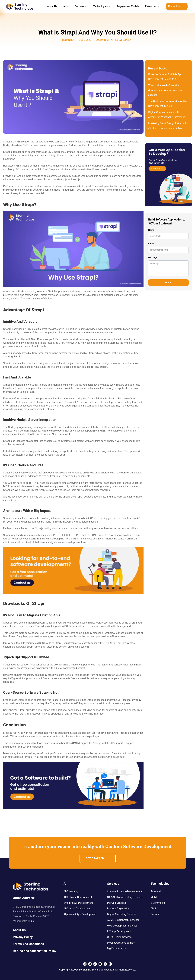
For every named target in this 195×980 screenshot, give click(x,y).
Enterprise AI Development (78, 903)
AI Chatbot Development (77, 909)
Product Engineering (118, 909)
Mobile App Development (121, 943)
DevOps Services (116, 903)
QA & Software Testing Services (125, 897)
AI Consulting (71, 891)
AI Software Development (78, 897)
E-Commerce (158, 903)
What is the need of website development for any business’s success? (166, 90)
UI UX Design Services (119, 937)
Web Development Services (122, 926)
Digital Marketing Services (122, 914)
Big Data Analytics (117, 948)
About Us (52, 6)
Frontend (156, 891)
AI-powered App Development (80, 914)
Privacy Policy (23, 937)
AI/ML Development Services (123, 920)
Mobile (154, 897)
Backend (155, 914)
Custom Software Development (125, 891)
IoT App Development (119, 931)
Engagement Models (128, 6)
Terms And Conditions (28, 944)
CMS (153, 909)
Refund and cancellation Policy (35, 951)
